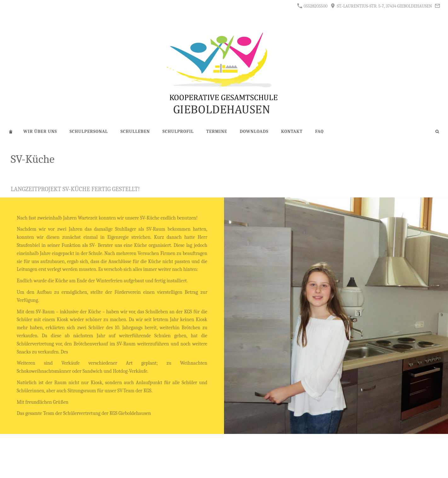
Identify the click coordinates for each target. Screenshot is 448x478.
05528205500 (312, 6)
